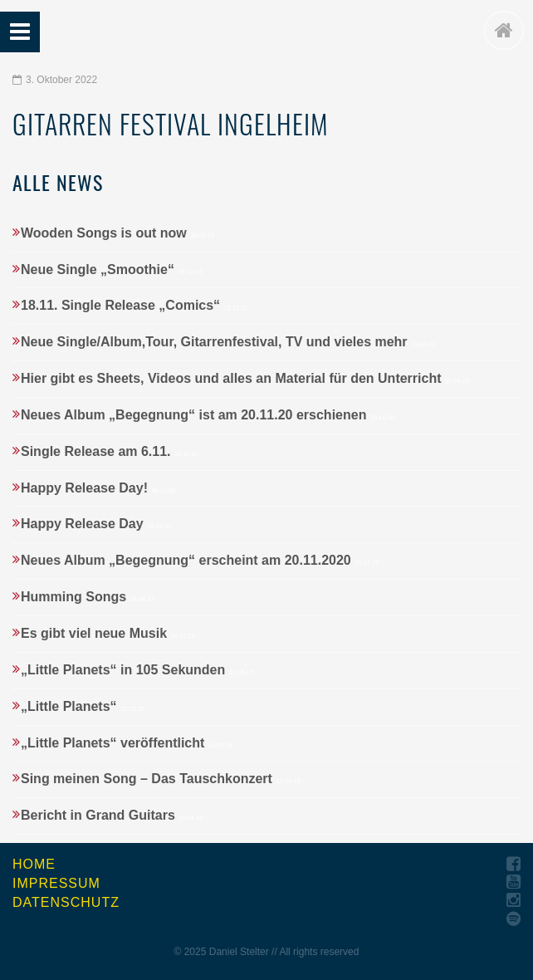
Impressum (56, 883)
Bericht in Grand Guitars (112, 815)
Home (34, 864)
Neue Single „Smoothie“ (112, 269)
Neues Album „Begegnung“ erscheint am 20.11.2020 (200, 560)
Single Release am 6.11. (110, 451)
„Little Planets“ (83, 706)
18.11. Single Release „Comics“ (134, 305)
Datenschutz (66, 902)
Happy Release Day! (98, 488)
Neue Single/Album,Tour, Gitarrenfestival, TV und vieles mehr (228, 342)
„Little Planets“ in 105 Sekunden (137, 670)
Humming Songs (88, 597)
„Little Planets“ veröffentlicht (127, 743)
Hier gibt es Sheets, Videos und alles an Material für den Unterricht (245, 378)
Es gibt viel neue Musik (108, 633)
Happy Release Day (96, 524)
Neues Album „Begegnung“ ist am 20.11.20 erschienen (208, 415)
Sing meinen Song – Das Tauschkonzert (161, 779)
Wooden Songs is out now (117, 233)
